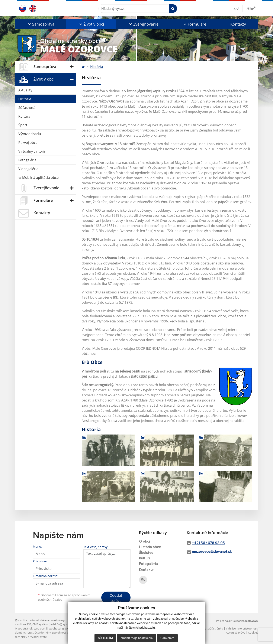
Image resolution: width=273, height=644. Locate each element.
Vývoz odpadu (30, 134)
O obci (144, 542)
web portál (41, 628)
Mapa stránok (24, 628)
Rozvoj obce (28, 143)
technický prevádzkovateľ (31, 637)
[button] (41, 24)
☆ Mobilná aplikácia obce (38, 178)
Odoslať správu (116, 598)
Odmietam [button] (167, 638)
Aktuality (25, 90)
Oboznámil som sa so (64, 597)
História (25, 99)
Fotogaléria (27, 160)
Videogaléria (28, 169)
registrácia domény (39, 632)
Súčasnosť (27, 108)
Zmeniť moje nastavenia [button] (137, 638)
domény (20, 632)
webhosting (56, 628)
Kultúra (24, 116)
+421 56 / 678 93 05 (208, 543)
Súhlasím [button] (105, 638)
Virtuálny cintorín (32, 151)
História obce (150, 547)
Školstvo (146, 553)
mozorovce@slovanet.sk (212, 552)
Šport (23, 125)
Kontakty (238, 24)
